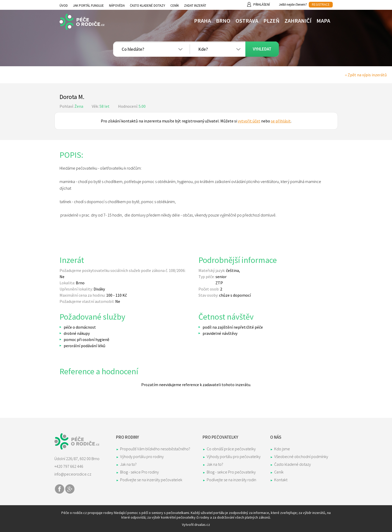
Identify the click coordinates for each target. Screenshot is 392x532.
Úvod (64, 6)
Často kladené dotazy (148, 6)
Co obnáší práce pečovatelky (231, 449)
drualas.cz (202, 525)
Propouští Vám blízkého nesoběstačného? (155, 449)
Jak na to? (128, 464)
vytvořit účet (249, 121)
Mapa (323, 21)
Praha (202, 21)
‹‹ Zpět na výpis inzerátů (366, 75)
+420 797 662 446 (69, 466)
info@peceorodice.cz (73, 474)
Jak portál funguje (88, 6)
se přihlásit (281, 121)
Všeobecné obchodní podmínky (301, 456)
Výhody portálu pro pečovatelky (234, 456)
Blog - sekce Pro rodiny (139, 472)
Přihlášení (262, 5)
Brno (223, 21)
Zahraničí (298, 21)
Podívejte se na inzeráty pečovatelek (151, 480)
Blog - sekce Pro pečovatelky (231, 472)
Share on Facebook (60, 489)
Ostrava (247, 21)
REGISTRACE (321, 5)
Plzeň (271, 21)
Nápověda (117, 6)
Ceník (175, 6)
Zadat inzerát (195, 6)
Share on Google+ (70, 489)
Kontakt (281, 480)
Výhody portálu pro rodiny (142, 456)
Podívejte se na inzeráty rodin (231, 480)
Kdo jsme (282, 449)
